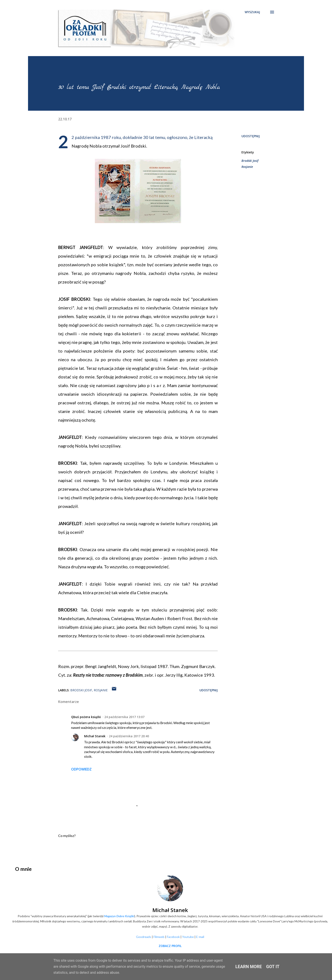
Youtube (188, 937)
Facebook (173, 937)
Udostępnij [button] (251, 136)
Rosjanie (247, 167)
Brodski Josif (250, 161)
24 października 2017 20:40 (129, 736)
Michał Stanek (95, 736)
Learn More (249, 967)
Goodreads (144, 937)
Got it (273, 967)
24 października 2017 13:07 (124, 717)
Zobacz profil (170, 946)
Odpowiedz (81, 769)
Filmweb (159, 937)
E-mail (200, 937)
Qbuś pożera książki (86, 717)
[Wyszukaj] (252, 12)
